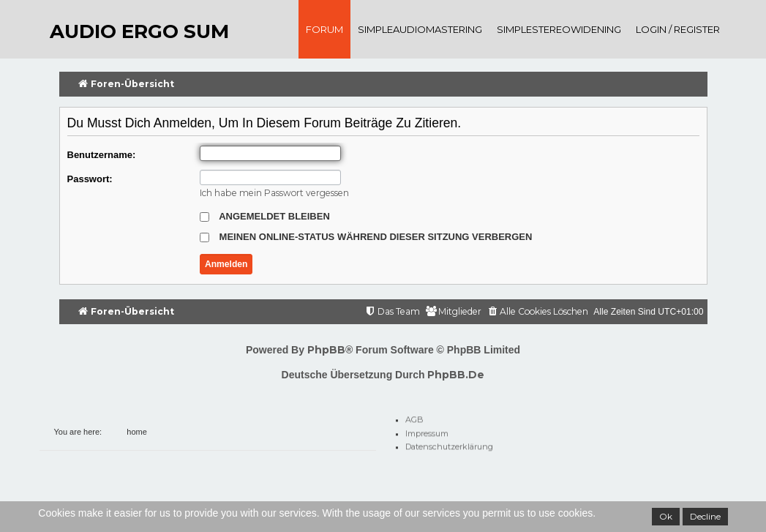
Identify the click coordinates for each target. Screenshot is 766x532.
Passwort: (90, 179)
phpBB (326, 350)
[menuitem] (537, 312)
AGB (414, 417)
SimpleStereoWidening (559, 29)
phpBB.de (456, 375)
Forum (324, 29)
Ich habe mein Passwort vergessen (274, 193)
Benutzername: (102, 155)
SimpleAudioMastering (420, 29)
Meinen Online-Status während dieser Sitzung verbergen (366, 237)
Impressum (427, 431)
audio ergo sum (139, 31)
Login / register (678, 29)
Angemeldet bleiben (265, 216)
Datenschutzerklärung (449, 444)
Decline (705, 516)
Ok (666, 516)
